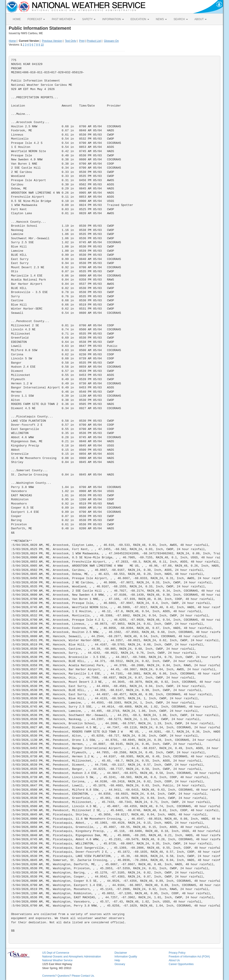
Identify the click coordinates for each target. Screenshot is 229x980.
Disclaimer (121, 953)
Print (82, 41)
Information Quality (126, 957)
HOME (17, 19)
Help (117, 960)
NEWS (161, 19)
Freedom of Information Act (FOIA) (189, 957)
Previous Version (52, 41)
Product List (94, 41)
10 (42, 45)
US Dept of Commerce (56, 953)
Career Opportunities (181, 964)
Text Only (70, 41)
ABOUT (201, 19)
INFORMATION (113, 19)
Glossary (120, 964)
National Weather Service (57, 960)
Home (12, 41)
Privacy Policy (177, 953)
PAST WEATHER (64, 19)
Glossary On (111, 41)
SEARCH (181, 19)
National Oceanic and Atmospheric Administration (72, 957)
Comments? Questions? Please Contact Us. (69, 976)
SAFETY (89, 19)
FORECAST (36, 19)
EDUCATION (140, 19)
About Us (174, 960)
